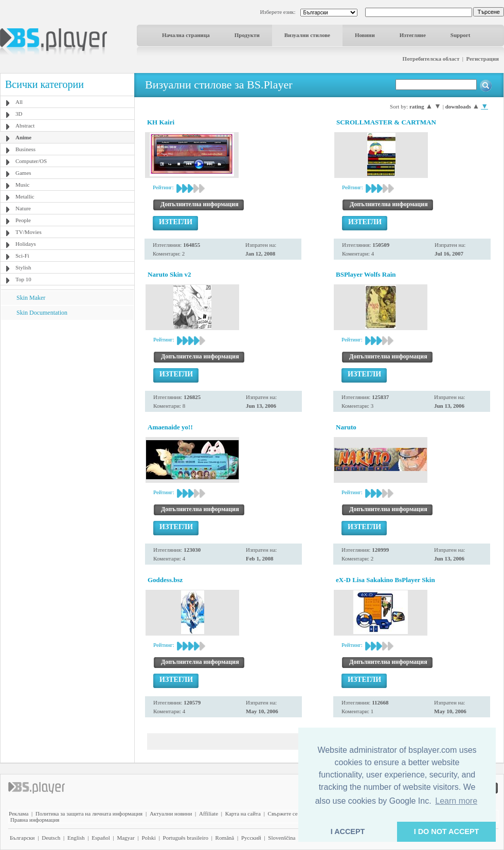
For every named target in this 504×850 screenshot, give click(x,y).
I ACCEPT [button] (348, 831)
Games (23, 173)
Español (101, 838)
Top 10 (23, 279)
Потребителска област (431, 59)
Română (225, 838)
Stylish (23, 267)
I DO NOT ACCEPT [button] (447, 831)
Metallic (25, 196)
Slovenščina (282, 838)
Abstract (25, 125)
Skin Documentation (42, 313)
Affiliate (209, 813)
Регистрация (483, 59)
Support (461, 35)
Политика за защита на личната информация (89, 813)
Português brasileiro (186, 838)
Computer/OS (31, 161)
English (76, 838)
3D (19, 114)
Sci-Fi (22, 256)
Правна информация (35, 820)
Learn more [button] (456, 801)
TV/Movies (29, 232)
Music (23, 185)
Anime (23, 137)
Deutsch (51, 838)
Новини (365, 35)
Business (25, 149)
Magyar (125, 838)
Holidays (26, 244)
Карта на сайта (243, 813)
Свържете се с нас (290, 813)
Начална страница (186, 35)
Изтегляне (413, 35)
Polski (149, 838)
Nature (23, 208)
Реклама (19, 813)
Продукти (247, 35)
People (23, 220)
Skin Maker (31, 298)
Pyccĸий (251, 838)
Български (22, 838)
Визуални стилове (307, 35)
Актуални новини (171, 813)
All (19, 102)
